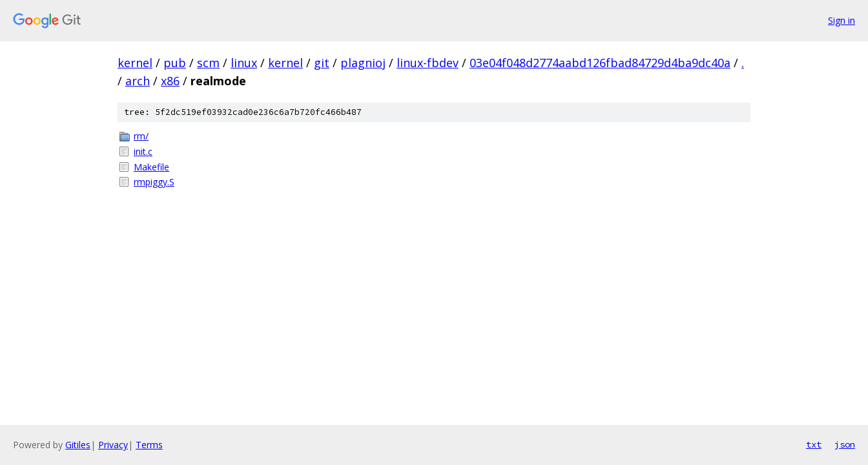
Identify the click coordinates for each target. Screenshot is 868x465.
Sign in (842, 20)
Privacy (113, 445)
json (845, 444)
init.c (143, 151)
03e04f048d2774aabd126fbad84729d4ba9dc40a (600, 63)
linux (244, 63)
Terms (149, 445)
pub (175, 63)
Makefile (151, 167)
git (322, 63)
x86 (170, 81)
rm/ (141, 136)
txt (814, 444)
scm (208, 63)
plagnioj (363, 63)
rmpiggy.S (154, 182)
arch (138, 81)
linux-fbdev (428, 63)
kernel (135, 63)
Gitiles (78, 445)
